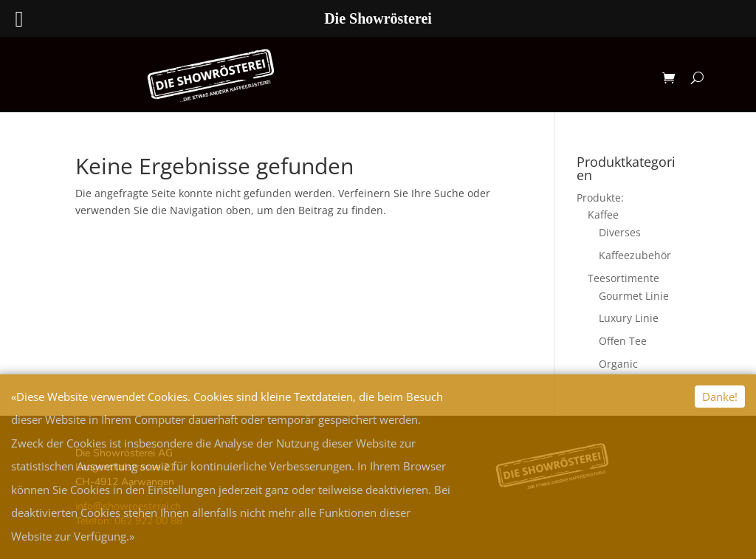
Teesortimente (623, 278)
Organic (618, 364)
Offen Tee (623, 341)
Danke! (720, 397)
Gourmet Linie (634, 296)
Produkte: (600, 198)
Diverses (620, 232)
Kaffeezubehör (635, 255)
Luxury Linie (629, 318)
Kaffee (603, 215)
